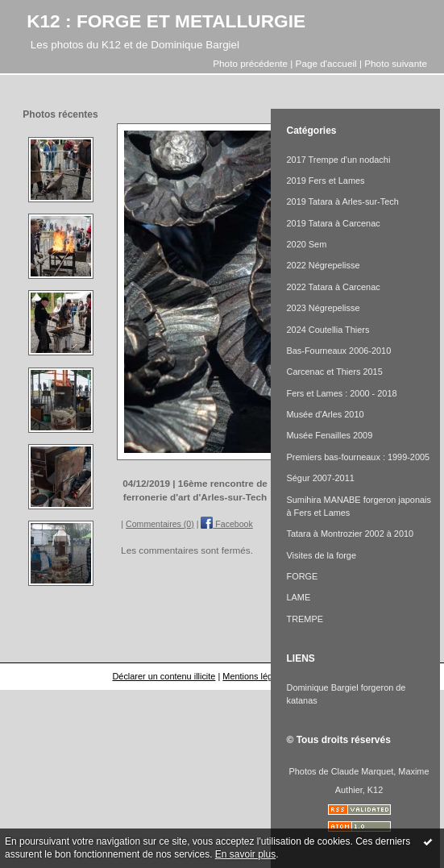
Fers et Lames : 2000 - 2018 (342, 393)
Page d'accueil (326, 63)
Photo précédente (250, 63)
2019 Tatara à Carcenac (334, 223)
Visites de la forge (322, 555)
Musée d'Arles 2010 (326, 414)
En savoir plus (245, 854)
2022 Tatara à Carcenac (334, 287)
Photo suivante (396, 63)
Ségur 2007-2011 (321, 478)
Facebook (226, 524)
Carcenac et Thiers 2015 (335, 372)
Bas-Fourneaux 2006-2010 (339, 351)
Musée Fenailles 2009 (330, 435)
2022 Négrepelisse (324, 265)
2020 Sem (307, 244)
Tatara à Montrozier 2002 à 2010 (351, 534)
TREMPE (305, 619)
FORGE (303, 576)
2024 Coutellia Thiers (328, 330)
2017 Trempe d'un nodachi (339, 160)
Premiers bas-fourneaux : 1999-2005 (359, 457)
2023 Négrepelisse (324, 308)
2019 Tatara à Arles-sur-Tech (343, 201)
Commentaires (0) (160, 524)
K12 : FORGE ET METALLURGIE (166, 21)
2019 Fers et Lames (326, 181)
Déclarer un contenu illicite (164, 676)
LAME (299, 597)
